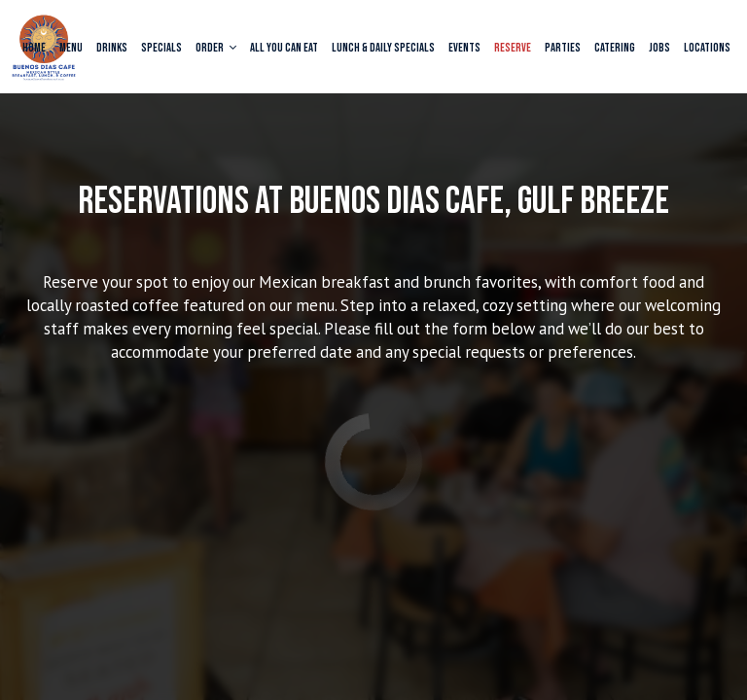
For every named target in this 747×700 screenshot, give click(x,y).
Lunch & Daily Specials (383, 48)
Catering (615, 48)
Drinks (112, 48)
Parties (563, 48)
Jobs (659, 48)
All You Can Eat (284, 48)
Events (464, 48)
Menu (71, 48)
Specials (161, 48)
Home (34, 48)
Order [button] (216, 48)
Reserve (513, 48)
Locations (707, 48)
